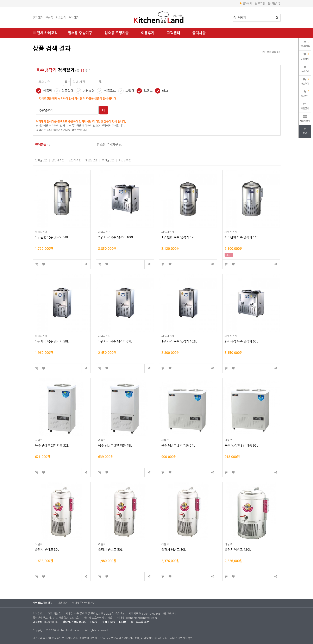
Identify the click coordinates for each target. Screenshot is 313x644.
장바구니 (305, 68)
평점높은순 (91, 160)
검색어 (36, 106)
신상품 (49, 18)
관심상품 (305, 56)
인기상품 (38, 18)
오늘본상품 (305, 44)
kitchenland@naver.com (141, 618)
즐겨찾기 (246, 4)
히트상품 (61, 18)
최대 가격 (33, 43)
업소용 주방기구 (80, 33)
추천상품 (74, 18)
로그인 (260, 4)
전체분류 (43, 145)
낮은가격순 (58, 160)
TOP (305, 131)
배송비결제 (305, 119)
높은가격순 (75, 160)
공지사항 (199, 33)
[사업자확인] (169, 614)
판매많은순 (41, 160)
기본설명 (89, 91)
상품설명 (67, 91)
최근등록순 (125, 160)
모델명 (130, 91)
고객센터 (173, 33)
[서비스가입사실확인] (181, 638)
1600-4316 (51, 622)
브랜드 (148, 91)
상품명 (233, 14)
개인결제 (305, 106)
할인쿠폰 (305, 93)
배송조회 (305, 81)
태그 (165, 91)
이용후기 (148, 33)
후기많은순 (108, 160)
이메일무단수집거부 (83, 603)
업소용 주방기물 (117, 33)
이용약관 (62, 603)
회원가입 (274, 4)
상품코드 (110, 91)
